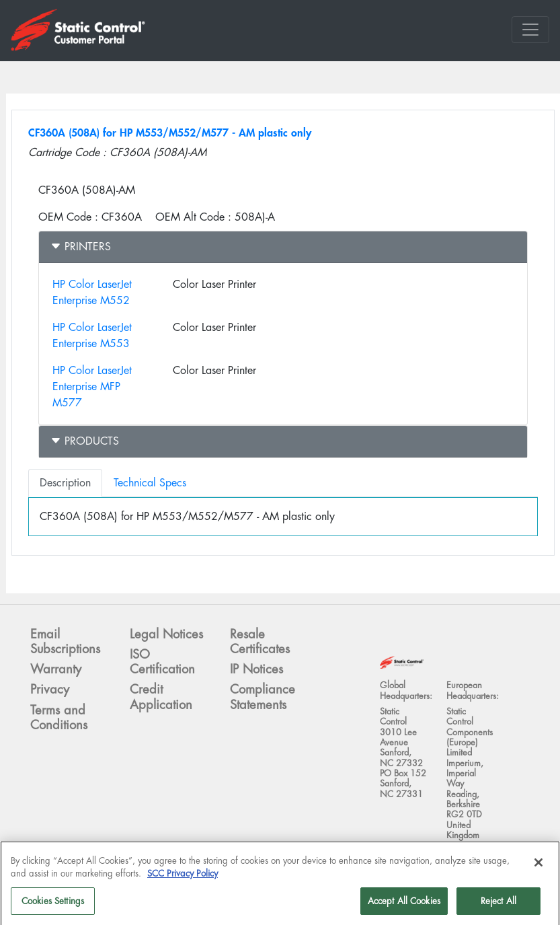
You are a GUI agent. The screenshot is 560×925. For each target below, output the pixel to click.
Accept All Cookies (404, 905)
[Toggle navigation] (530, 30)
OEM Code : (68, 217)
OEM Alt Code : (193, 217)
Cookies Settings (53, 905)
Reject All (498, 905)
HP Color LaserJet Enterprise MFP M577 (92, 386)
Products (85, 441)
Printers (81, 247)
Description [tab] (65, 483)
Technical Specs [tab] (150, 483)
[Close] (538, 866)
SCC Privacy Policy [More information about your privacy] (183, 878)
